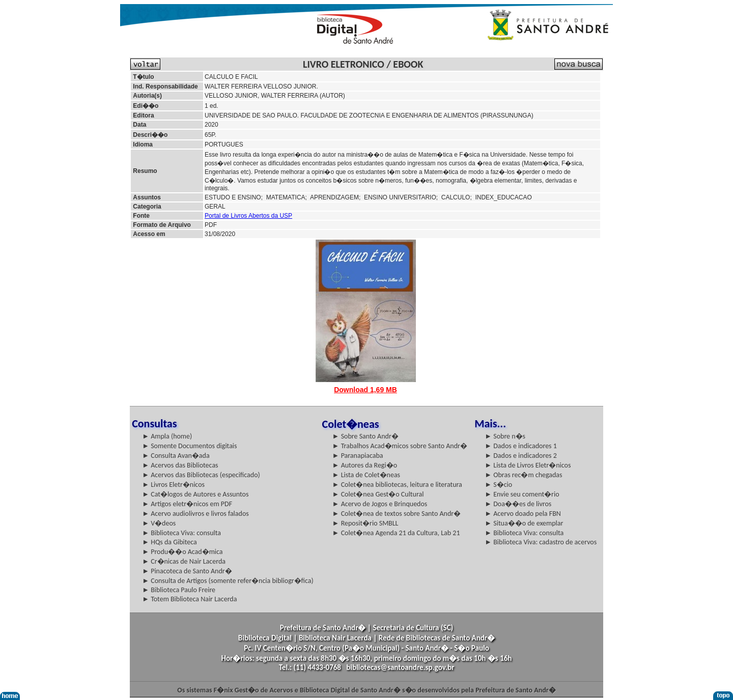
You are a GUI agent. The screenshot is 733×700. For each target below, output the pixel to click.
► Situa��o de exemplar (524, 523)
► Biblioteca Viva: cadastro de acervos (541, 542)
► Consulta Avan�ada (176, 456)
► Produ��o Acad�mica (182, 552)
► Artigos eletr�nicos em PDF (187, 504)
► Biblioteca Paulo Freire (179, 590)
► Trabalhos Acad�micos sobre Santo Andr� (400, 446)
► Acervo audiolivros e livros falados (195, 514)
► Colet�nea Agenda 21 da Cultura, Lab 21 (396, 533)
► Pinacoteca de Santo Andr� (187, 571)
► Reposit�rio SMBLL (365, 523)
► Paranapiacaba (358, 456)
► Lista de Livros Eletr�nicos (528, 465)
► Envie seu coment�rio (522, 494)
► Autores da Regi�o (365, 465)
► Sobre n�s (505, 436)
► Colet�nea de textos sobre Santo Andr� (397, 514)
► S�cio (498, 485)
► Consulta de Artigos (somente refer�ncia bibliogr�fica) (228, 581)
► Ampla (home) (167, 436)
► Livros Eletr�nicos (173, 485)
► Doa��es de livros (518, 504)
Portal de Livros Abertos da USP (248, 216)
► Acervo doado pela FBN (523, 514)
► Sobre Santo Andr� (365, 436)
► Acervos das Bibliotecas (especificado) (201, 475)
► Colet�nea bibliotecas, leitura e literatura (397, 485)
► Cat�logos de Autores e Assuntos (195, 494)
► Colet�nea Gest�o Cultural (378, 494)
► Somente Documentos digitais (189, 446)
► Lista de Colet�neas (366, 475)
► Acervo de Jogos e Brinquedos (380, 504)
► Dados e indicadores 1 (521, 446)
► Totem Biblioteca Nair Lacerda (189, 599)
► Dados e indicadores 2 (521, 456)
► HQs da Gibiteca (170, 542)
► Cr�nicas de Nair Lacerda (184, 561)
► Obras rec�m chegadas (523, 475)
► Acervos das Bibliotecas (180, 465)
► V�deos (159, 523)
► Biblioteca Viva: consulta (181, 533)
